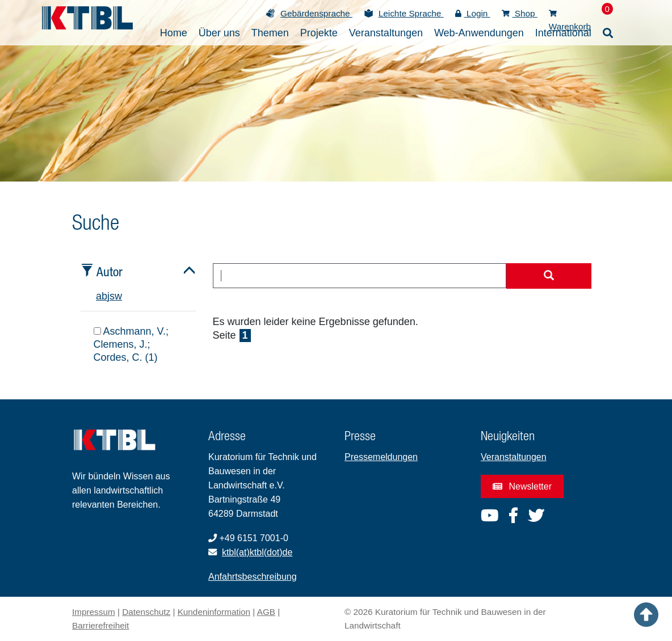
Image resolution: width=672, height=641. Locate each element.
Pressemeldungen (381, 457)
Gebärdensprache (316, 13)
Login (473, 13)
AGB (266, 612)
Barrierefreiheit (100, 625)
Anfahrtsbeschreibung (253, 577)
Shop (520, 13)
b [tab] (104, 296)
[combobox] (360, 276)
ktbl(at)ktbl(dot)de (257, 552)
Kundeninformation (214, 612)
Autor (110, 271)
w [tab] (118, 296)
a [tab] (99, 296)
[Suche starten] (549, 276)
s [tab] (112, 296)
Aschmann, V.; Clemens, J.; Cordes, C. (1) (131, 345)
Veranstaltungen (514, 457)
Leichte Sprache (411, 13)
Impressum (94, 612)
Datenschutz (146, 612)
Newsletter (522, 486)
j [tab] (108, 296)
